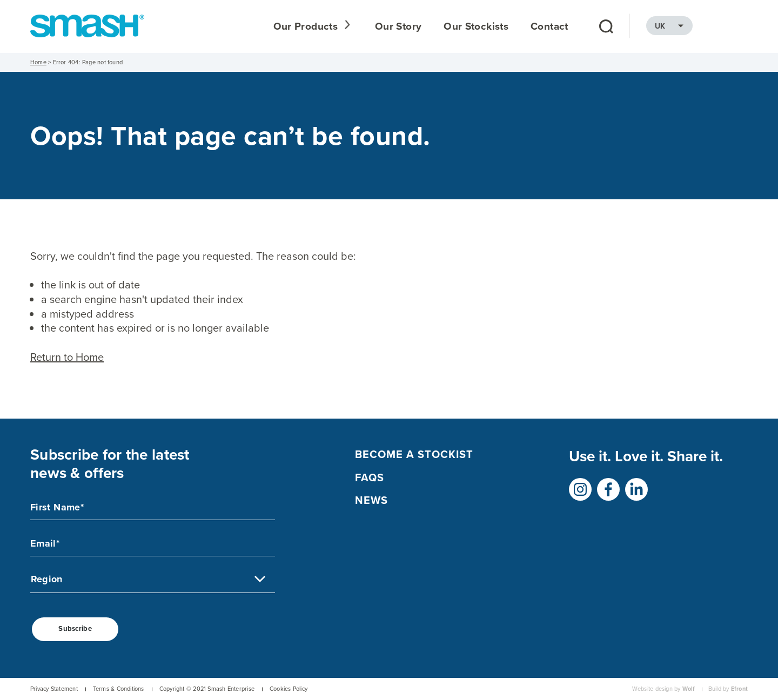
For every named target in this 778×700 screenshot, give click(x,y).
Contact (604, 27)
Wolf (689, 689)
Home (38, 63)
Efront (739, 689)
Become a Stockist (414, 455)
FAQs (370, 478)
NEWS (371, 501)
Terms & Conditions (119, 689)
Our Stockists (531, 27)
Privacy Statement (54, 689)
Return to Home (67, 358)
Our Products (362, 27)
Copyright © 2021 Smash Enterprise (207, 689)
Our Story (453, 27)
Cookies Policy (289, 689)
